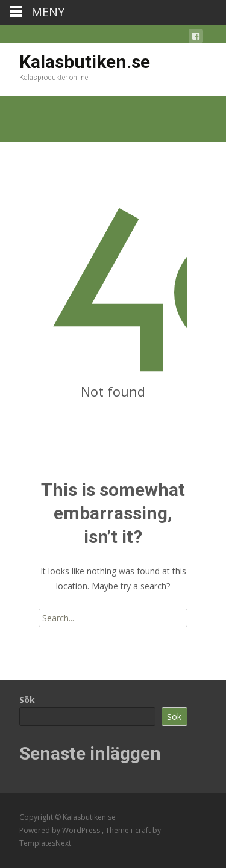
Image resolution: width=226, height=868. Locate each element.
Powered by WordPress (61, 830)
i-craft (142, 830)
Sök (27, 700)
